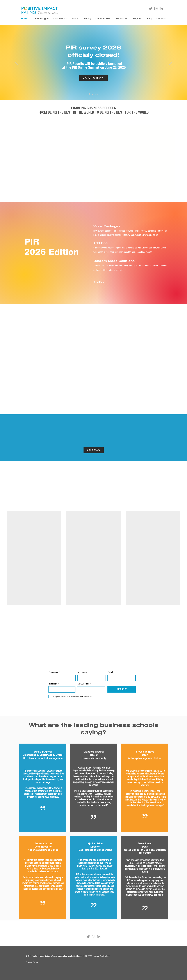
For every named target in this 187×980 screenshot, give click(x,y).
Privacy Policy (32, 962)
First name (54, 672)
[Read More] (100, 282)
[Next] (170, 62)
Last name (82, 672)
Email (110, 672)
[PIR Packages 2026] (95, 94)
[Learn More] (94, 450)
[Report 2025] (98, 94)
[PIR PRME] (92, 94)
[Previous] (17, 62)
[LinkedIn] (161, 9)
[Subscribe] (122, 689)
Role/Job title (83, 684)
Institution (53, 684)
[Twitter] (151, 9)
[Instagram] (156, 9)
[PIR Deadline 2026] (89, 94)
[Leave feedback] (93, 78)
